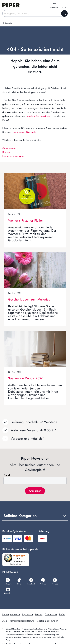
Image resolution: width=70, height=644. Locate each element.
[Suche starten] (64, 13)
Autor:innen (9, 148)
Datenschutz (51, 614)
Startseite (9, 23)
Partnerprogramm (11, 614)
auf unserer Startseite (25, 132)
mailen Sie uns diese (39, 116)
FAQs (62, 614)
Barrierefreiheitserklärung (22, 621)
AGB (5, 621)
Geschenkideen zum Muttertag (29, 299)
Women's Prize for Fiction (26, 220)
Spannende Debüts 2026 (26, 378)
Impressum (27, 614)
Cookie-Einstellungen (47, 621)
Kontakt (39, 614)
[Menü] (27, 555)
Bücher (6, 152)
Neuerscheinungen (13, 156)
